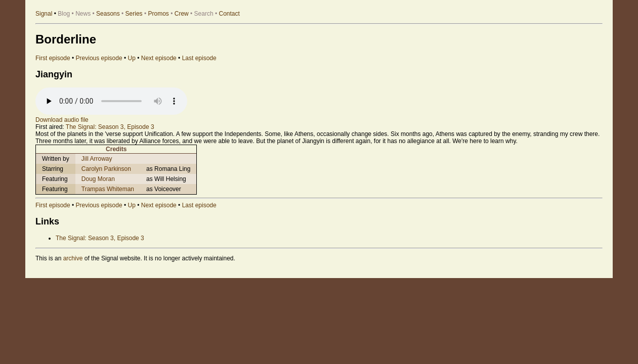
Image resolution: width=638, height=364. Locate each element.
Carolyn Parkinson (106, 169)
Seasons (108, 14)
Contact (229, 14)
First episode (53, 58)
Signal (44, 14)
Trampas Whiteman (108, 189)
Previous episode (99, 58)
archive (73, 258)
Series (134, 14)
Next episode (159, 58)
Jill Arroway (97, 159)
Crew (182, 14)
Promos (159, 14)
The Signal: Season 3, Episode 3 (110, 127)
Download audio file (62, 120)
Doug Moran (98, 179)
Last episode (199, 58)
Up (132, 58)
